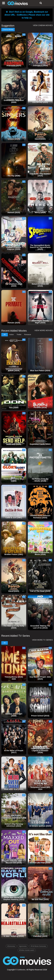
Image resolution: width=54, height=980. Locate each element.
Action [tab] (12, 335)
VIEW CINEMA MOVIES (43, 25)
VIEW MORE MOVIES (44, 330)
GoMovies (21, 970)
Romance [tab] (28, 335)
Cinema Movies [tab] (8, 29)
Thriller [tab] (19, 335)
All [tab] (4, 335)
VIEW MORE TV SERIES (42, 640)
